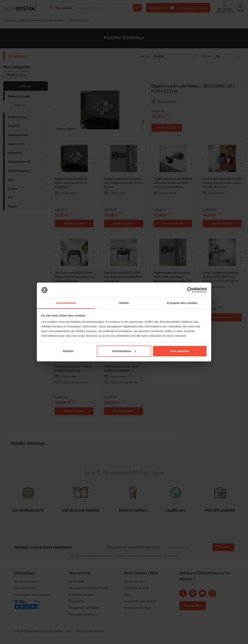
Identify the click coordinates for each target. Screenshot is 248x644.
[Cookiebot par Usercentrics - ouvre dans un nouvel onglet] (190, 290)
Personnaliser (124, 351)
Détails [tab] (124, 303)
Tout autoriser (180, 351)
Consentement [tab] (66, 303)
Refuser (68, 351)
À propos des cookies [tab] (182, 303)
